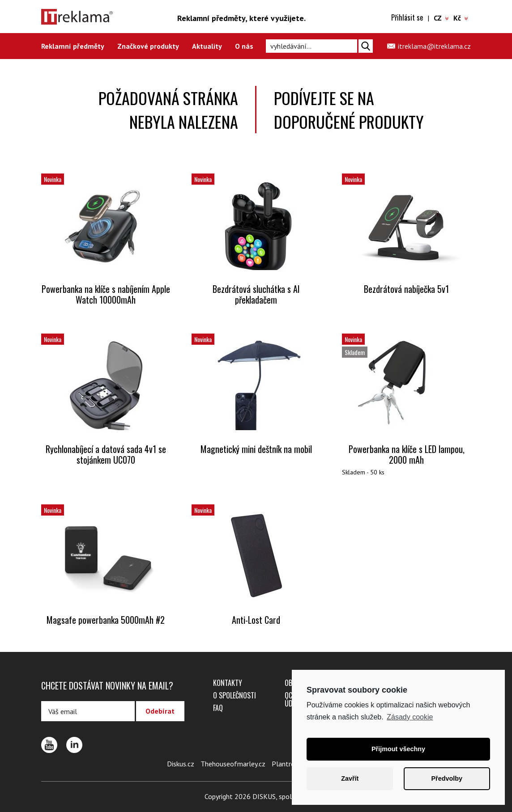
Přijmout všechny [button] (398, 749)
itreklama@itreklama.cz (434, 46)
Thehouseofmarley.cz (233, 764)
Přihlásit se (407, 17)
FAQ (218, 708)
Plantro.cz (287, 764)
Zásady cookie (410, 717)
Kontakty (228, 683)
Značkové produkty (148, 46)
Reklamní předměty (73, 46)
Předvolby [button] (447, 778)
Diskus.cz (181, 764)
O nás (244, 46)
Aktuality (207, 46)
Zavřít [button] (350, 778)
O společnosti (235, 695)
